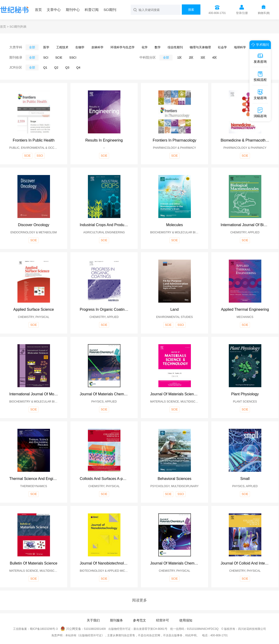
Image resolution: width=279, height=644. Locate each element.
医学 (46, 47)
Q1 (45, 68)
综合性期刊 (175, 47)
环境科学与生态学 (123, 47)
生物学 (80, 47)
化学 (145, 47)
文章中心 (54, 10)
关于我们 (93, 620)
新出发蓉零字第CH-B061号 (150, 629)
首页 (38, 10)
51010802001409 (95, 629)
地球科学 (240, 47)
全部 (32, 47)
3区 (203, 58)
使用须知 (186, 620)
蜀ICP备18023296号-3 (44, 629)
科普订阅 (92, 10)
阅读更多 (139, 600)
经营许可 (163, 620)
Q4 (78, 68)
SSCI (73, 58)
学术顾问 (259, 45)
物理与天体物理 (200, 47)
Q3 (67, 68)
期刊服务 (116, 620)
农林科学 (97, 47)
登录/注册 (242, 13)
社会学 (222, 47)
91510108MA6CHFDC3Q (203, 629)
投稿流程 (260, 76)
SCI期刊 (110, 10)
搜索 (191, 10)
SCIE (59, 58)
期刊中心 (73, 10)
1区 (179, 58)
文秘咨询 (260, 94)
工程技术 (62, 47)
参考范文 (139, 620)
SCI (46, 58)
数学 (158, 47)
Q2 (56, 68)
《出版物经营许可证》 (90, 635)
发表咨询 (260, 58)
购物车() (264, 13)
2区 (191, 58)
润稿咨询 (260, 112)
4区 (215, 58)
